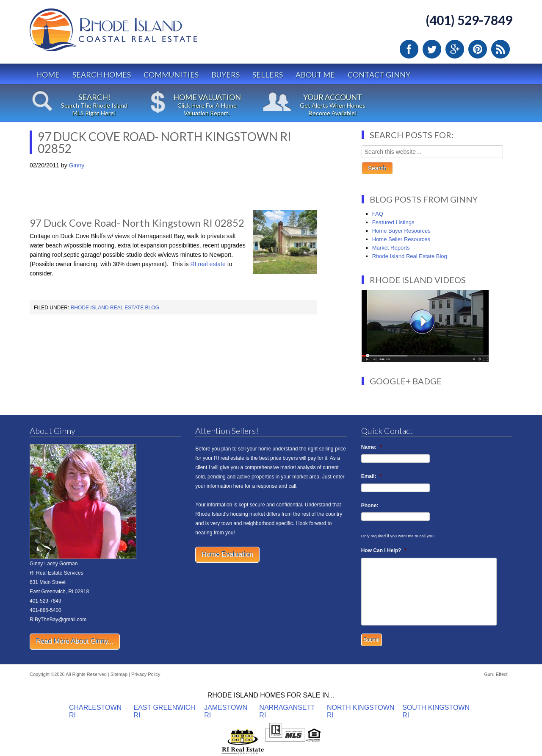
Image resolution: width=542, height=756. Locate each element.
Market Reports (391, 248)
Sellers (268, 75)
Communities (171, 75)
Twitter (432, 49)
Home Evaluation (227, 554)
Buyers (225, 75)
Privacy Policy (146, 674)
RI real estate (207, 264)
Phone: (370, 506)
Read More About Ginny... (75, 641)
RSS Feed (501, 49)
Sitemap (119, 674)
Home (48, 75)
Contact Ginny (379, 75)
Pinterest (478, 49)
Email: (372, 476)
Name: (372, 447)
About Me (315, 75)
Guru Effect (496, 674)
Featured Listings (393, 222)
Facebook (409, 49)
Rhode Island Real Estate (131, 34)
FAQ (378, 214)
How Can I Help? (384, 550)
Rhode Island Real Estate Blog (115, 308)
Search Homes (102, 75)
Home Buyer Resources (401, 231)
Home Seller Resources (401, 239)
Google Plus (455, 49)
